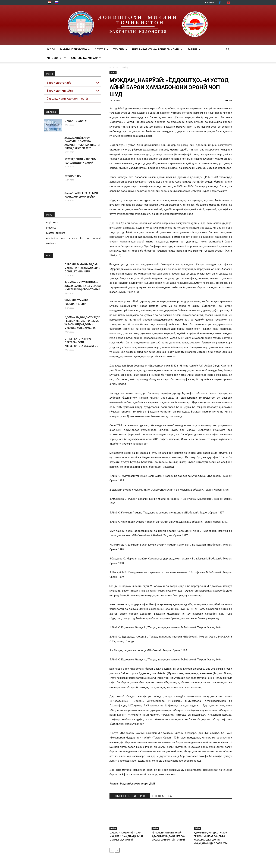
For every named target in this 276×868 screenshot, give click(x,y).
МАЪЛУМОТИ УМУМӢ (75, 50)
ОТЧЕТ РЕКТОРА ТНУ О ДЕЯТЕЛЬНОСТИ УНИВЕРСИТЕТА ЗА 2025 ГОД (81, 342)
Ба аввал (114, 68)
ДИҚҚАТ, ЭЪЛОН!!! (76, 121)
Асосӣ (51, 50)
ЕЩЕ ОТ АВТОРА (162, 796)
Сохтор (101, 50)
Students (51, 228)
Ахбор (113, 73)
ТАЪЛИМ (120, 50)
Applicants (52, 222)
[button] (228, 50)
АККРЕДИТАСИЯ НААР (86, 58)
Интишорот (56, 58)
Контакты (210, 3)
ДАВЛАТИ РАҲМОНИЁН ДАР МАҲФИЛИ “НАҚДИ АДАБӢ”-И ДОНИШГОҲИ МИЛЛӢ (126, 836)
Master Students (56, 233)
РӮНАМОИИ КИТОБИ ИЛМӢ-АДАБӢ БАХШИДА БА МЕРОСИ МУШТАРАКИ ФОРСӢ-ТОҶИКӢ (168, 836)
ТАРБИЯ (194, 50)
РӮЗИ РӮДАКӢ (73, 176)
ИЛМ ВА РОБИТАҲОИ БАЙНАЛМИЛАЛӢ (157, 50)
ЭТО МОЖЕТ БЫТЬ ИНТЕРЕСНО (130, 796)
